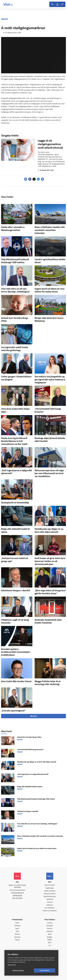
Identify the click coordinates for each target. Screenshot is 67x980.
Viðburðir (50, 932)
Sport (17, 929)
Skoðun (17, 934)
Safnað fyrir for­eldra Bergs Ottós (29, 737)
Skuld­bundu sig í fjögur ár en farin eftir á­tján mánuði (37, 762)
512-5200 (51, 885)
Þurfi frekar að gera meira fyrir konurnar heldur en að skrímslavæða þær (50, 561)
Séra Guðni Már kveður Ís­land (16, 682)
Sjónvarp (17, 937)
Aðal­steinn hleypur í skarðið (16, 591)
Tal (50, 946)
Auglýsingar (50, 888)
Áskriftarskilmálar (50, 897)
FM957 (50, 940)
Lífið (17, 932)
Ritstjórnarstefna (50, 894)
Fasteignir (50, 926)
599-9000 (19, 898)
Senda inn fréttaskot (50, 911)
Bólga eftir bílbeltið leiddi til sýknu (30, 787)
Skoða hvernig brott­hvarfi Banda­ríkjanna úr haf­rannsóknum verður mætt (14, 441)
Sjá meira (33, 716)
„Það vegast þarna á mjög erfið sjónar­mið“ (33, 774)
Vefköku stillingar (18, 971)
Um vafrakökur (50, 908)
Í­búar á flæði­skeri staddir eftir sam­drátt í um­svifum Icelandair (50, 230)
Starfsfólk (50, 899)
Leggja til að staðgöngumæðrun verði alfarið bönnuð (50, 144)
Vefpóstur (50, 905)
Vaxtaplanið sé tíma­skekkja (15, 503)
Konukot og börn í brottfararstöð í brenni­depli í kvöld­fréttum (16, 652)
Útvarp (17, 940)
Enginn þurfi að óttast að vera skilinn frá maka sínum (37, 849)
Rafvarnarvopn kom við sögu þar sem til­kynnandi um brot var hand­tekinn (49, 474)
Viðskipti (17, 926)
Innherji (50, 923)
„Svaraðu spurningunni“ (13, 711)
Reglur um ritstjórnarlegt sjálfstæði (17, 886)
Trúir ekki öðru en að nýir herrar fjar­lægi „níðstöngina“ (37, 824)
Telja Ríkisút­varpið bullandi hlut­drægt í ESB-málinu (36, 799)
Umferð (50, 902)
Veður (50, 934)
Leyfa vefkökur (45, 971)
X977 (50, 943)
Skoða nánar (12, 965)
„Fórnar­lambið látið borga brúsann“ (30, 750)
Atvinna (50, 929)
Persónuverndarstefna (17, 890)
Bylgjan (50, 937)
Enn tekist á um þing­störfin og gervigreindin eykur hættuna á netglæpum (50, 380)
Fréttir (17, 923)
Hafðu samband (50, 891)
